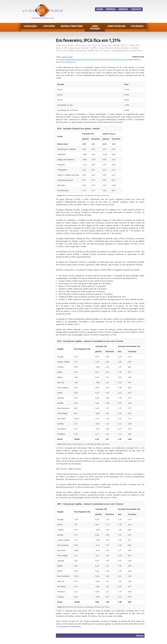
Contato (136, 9)
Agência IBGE (67, 57)
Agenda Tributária (72, 26)
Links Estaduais (116, 26)
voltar (140, 636)
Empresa (111, 9)
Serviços (123, 9)
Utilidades (137, 26)
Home (100, 9)
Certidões (49, 26)
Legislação (30, 26)
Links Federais (95, 27)
